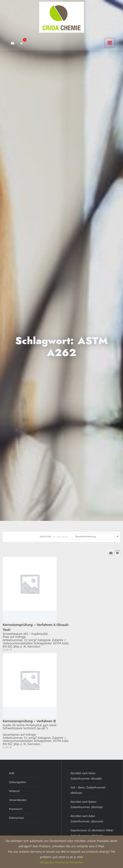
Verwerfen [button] (76, 862)
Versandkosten (18, 800)
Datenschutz (16, 818)
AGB (12, 773)
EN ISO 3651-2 (12, 647)
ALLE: (65, 537)
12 (54, 537)
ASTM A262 (61, 643)
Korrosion (34, 647)
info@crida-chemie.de (54, 862)
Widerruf (14, 791)
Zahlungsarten (18, 782)
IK (25, 647)
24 (58, 537)
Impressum (16, 809)
